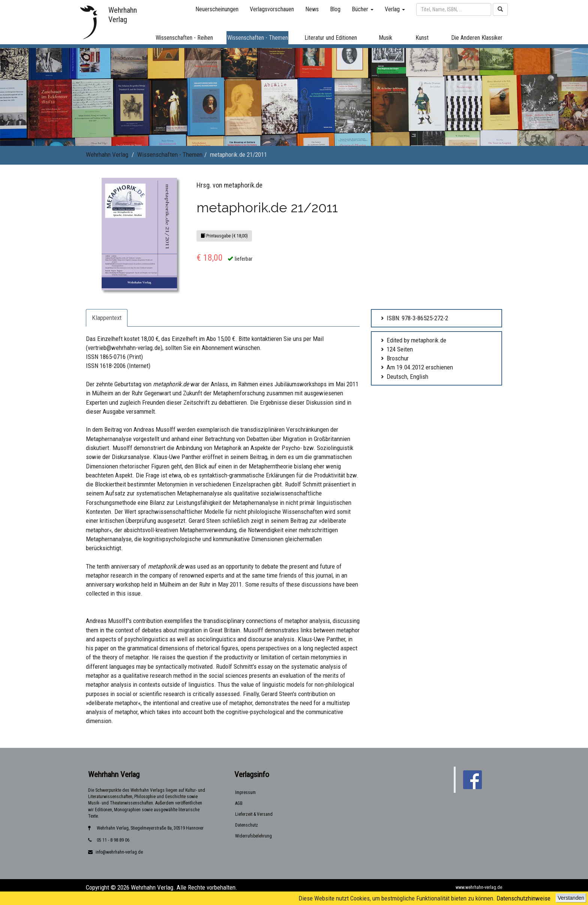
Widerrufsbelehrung (253, 836)
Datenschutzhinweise (523, 898)
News (312, 9)
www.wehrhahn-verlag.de (479, 887)
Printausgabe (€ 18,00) (224, 236)
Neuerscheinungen (217, 9)
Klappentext (107, 318)
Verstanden (571, 898)
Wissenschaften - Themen (170, 155)
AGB (239, 803)
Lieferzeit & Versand (254, 814)
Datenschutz (247, 825)
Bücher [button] (363, 9)
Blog (335, 9)
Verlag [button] (395, 9)
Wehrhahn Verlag (107, 155)
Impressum (245, 792)
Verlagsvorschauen (272, 9)
